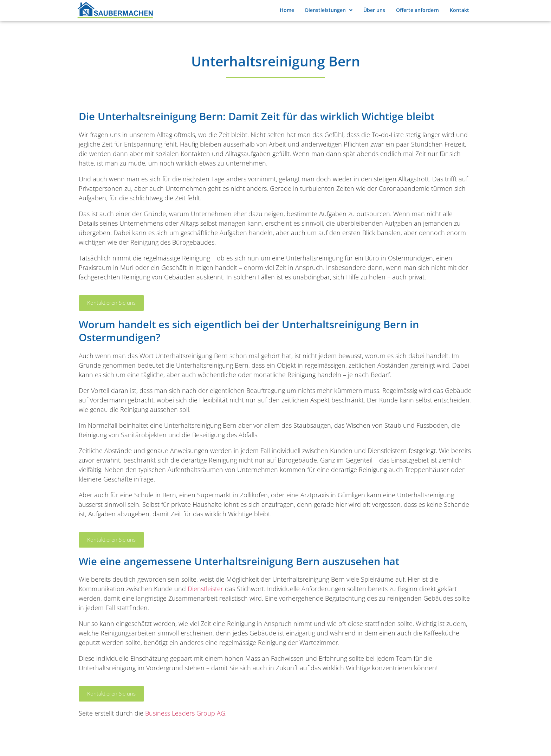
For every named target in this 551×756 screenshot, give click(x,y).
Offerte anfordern (417, 10)
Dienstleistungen (329, 10)
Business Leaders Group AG (185, 713)
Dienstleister (205, 589)
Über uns (374, 10)
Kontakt (459, 10)
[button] (329, 10)
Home (287, 10)
